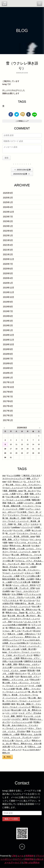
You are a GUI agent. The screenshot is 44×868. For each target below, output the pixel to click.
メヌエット (29, 573)
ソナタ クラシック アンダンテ (17, 738)
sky (13, 591)
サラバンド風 (8, 741)
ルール (21, 856)
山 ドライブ (29, 482)
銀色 (13, 704)
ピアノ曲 (28, 488)
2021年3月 (8, 250)
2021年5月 (8, 240)
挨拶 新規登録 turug (13, 491)
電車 (28, 731)
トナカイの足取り (21, 667)
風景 (29, 518)
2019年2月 (8, 325)
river (4, 482)
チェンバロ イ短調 (22, 530)
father (5, 570)
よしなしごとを (31, 622)
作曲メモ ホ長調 (15, 503)
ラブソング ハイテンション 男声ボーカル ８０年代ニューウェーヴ (22, 637)
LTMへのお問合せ (31, 863)
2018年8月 (8, 354)
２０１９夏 (7, 667)
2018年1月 (8, 378)
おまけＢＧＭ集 (16, 661)
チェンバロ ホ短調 (27, 567)
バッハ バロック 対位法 (24, 585)
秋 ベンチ (10, 533)
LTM (14, 856)
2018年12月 (9, 335)
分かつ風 (36, 607)
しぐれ (18, 631)
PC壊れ (37, 722)
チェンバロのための (31, 750)
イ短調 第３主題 (28, 649)
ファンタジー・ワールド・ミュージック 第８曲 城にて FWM (21, 521)
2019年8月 (8, 307)
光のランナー (21, 674)
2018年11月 (9, 340)
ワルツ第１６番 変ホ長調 (17, 497)
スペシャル (18, 622)
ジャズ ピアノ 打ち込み (30, 713)
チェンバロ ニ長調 (11, 658)
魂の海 (9, 585)
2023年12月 (9, 212)
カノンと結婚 (9, 689)
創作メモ (6, 753)
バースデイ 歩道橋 (33, 503)
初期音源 (36, 582)
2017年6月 (8, 401)
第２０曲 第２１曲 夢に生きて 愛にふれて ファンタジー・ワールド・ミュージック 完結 (22, 619)
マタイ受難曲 (17, 594)
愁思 (4, 610)
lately (11, 543)
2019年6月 (8, 316)
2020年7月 (8, 264)
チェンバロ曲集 (13, 476)
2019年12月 (9, 288)
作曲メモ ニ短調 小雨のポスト (22, 634)
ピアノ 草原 (23, 494)
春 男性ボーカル (30, 610)
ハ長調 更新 (11, 664)
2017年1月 (8, 420)
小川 (9, 482)
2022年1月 (8, 236)
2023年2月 (8, 221)
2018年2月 (8, 373)
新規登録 (29, 859)
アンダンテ (27, 631)
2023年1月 (8, 226)
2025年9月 (8, 193)
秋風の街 (6, 594)
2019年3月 (8, 321)
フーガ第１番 (8, 561)
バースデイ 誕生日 (20, 719)
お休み (10, 610)
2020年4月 (8, 278)
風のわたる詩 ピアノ (30, 677)
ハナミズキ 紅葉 (33, 597)
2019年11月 (9, 292)
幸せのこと (18, 482)
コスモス (34, 524)
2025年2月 (8, 198)
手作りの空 (35, 680)
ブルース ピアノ (23, 741)
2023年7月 (8, 217)
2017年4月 (8, 406)
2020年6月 (8, 269)
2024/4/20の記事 (22, 174)
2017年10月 (9, 387)
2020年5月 (8, 273)
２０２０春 (35, 558)
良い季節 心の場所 (25, 579)
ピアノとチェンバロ (33, 594)
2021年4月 (8, 245)
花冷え (18, 610)
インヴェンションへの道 (22, 722)
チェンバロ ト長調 (11, 576)
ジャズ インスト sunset (15, 671)
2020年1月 (8, 283)
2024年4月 (8, 207)
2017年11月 (9, 382)
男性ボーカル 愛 (17, 628)
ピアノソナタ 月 (19, 747)
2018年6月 (8, 363)
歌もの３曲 (16, 710)
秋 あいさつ (30, 491)
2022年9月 (8, 231)
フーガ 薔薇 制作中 (13, 716)
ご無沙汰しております (31, 476)
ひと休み (36, 546)
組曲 (5, 543)
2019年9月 (8, 302)
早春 (4, 503)
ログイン (19, 859)
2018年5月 (8, 368)
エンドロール (29, 600)
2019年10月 (9, 297)
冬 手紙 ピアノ (22, 524)
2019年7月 (8, 311)
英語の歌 (31, 671)
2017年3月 (8, 411)
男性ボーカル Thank (15, 613)
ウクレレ (25, 540)
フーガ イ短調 (35, 686)
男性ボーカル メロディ (29, 664)
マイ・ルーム (36, 540)
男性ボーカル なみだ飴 (31, 734)
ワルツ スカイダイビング (27, 591)
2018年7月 (8, 359)
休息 (37, 573)
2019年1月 (8, 330)
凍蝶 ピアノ (32, 479)
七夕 (17, 677)
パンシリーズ (27, 527)
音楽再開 (6, 704)
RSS (9, 757)
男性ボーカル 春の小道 (20, 546)
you (4, 476)
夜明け (37, 655)
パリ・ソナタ (11, 713)
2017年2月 (8, 415)
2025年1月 (8, 202)
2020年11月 (9, 259)
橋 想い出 (33, 692)
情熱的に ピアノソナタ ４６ (15, 680)
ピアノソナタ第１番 (22, 582)
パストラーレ (36, 667)
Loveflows (16, 527)
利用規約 (30, 856)
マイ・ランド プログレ (14, 597)
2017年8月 (8, 392)
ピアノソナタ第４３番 (30, 576)
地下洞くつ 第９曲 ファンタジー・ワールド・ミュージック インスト (22, 695)
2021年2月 (8, 254)
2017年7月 (8, 397)
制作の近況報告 (9, 579)
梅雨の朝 (36, 500)
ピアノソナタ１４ (11, 600)
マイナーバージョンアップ (14, 479)
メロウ (36, 738)
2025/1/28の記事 (22, 170)
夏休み (5, 549)
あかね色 (37, 488)
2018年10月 (9, 344)
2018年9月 (8, 349)
